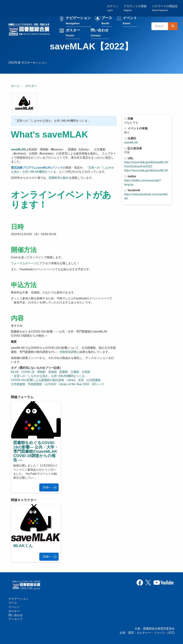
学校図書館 (35, 384)
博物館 (41, 372)
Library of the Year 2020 (74, 384)
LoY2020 (50, 384)
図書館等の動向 (59, 178)
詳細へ (47, 487)
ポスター (73, 33)
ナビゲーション (78, 21)
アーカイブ (16, 619)
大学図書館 (18, 384)
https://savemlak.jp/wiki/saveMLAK (146, 170)
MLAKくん (23, 546)
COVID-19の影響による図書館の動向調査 (38, 380)
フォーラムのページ (24, 263)
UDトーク (98, 384)
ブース (107, 21)
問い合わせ (100, 33)
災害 (81, 380)
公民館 (86, 372)
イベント (130, 21)
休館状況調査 (68, 352)
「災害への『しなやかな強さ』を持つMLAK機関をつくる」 (49, 376)
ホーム (15, 86)
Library (71, 380)
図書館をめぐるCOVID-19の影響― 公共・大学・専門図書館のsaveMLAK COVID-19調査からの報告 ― (36, 451)
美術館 (53, 372)
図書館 (64, 372)
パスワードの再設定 (165, 8)
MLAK (15, 372)
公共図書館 (93, 380)
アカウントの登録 (135, 8)
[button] (24, 103)
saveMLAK (131, 142)
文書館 (75, 372)
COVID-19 (28, 372)
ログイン (113, 8)
